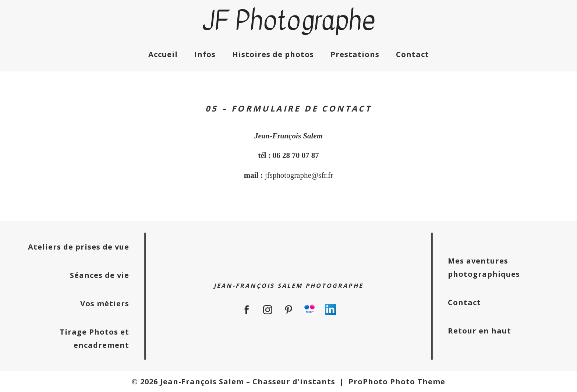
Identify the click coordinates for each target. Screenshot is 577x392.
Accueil (163, 54)
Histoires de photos (273, 54)
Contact (413, 54)
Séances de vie (100, 275)
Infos (205, 54)
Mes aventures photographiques (484, 267)
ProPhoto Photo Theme (397, 382)
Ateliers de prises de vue (79, 247)
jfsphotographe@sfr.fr (299, 175)
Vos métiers (105, 303)
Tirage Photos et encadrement (94, 338)
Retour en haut (479, 331)
